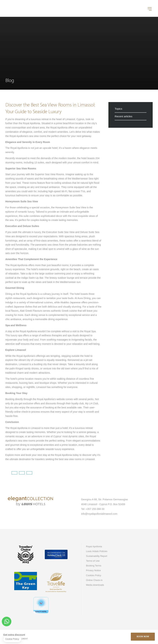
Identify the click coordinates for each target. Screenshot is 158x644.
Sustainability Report (97, 556)
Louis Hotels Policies (97, 551)
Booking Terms (94, 566)
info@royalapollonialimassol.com (99, 514)
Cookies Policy (94, 575)
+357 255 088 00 (95, 509)
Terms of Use (93, 561)
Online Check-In (94, 580)
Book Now (143, 637)
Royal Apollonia (94, 546)
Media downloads (95, 585)
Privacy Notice (93, 570)
